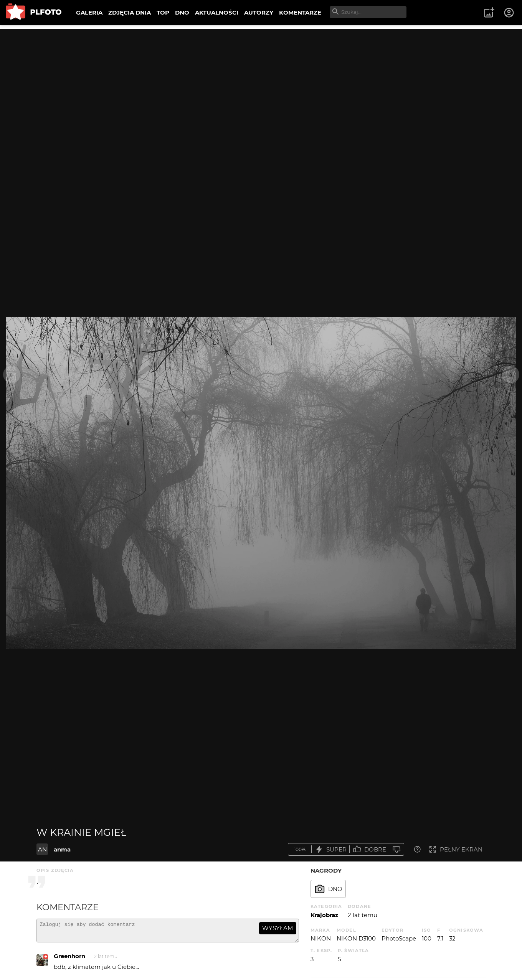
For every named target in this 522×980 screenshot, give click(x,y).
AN (42, 849)
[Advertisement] (261, 82)
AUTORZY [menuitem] (259, 12)
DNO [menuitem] (182, 12)
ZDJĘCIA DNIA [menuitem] (130, 12)
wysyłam (278, 928)
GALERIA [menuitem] (89, 12)
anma (62, 849)
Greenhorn (69, 959)
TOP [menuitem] (163, 12)
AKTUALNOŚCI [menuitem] (217, 12)
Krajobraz (324, 915)
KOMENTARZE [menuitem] (300, 12)
